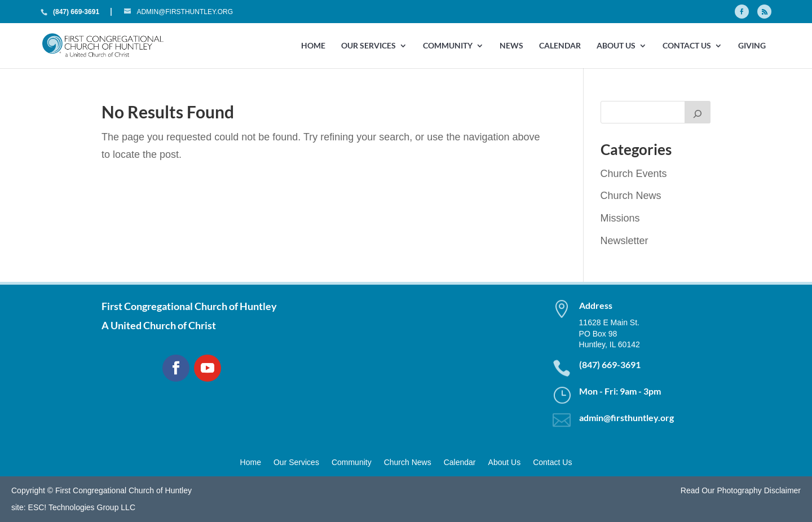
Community (448, 46)
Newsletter (625, 241)
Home (313, 46)
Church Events (634, 174)
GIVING (752, 46)
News (511, 46)
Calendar (560, 46)
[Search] (698, 112)
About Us (616, 46)
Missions (620, 218)
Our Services (369, 46)
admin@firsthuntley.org (626, 417)
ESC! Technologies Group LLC (82, 507)
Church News (631, 196)
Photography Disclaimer (759, 490)
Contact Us (687, 46)
